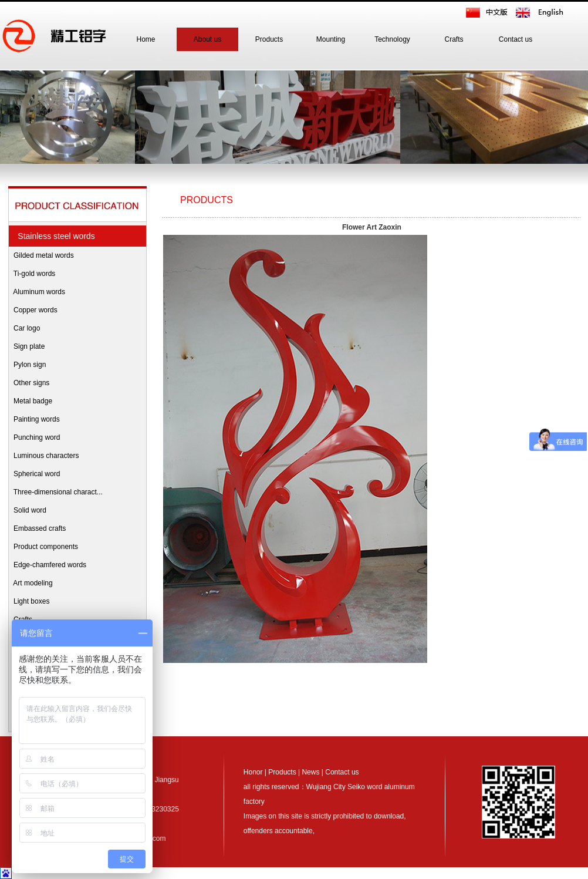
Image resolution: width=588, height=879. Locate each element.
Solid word (27, 510)
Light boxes (28, 601)
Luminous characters (43, 456)
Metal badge (30, 401)
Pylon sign (27, 365)
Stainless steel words (54, 236)
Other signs (28, 383)
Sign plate (26, 346)
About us (207, 39)
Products (269, 39)
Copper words (33, 310)
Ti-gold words (31, 274)
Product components (43, 547)
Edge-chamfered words (47, 565)
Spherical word (34, 474)
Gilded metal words (41, 255)
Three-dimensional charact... (55, 492)
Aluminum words (36, 292)
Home (146, 39)
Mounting (331, 39)
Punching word (34, 437)
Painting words (34, 419)
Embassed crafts (37, 528)
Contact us (516, 39)
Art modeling (30, 583)
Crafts (454, 39)
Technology (392, 39)
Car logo (24, 328)
